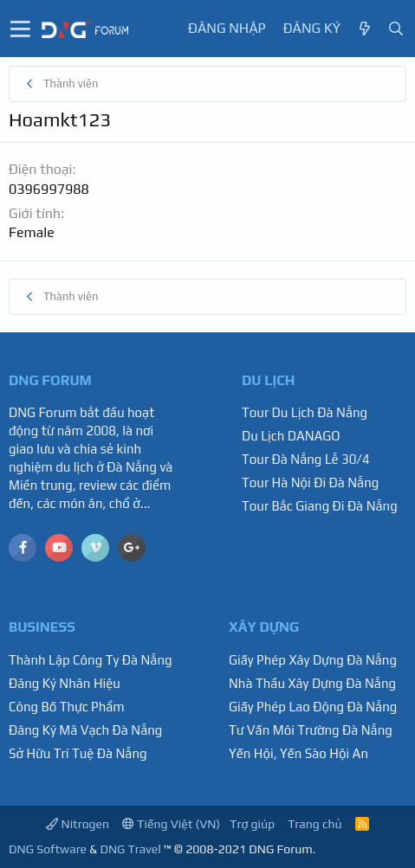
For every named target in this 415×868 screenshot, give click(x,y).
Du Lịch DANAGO (291, 436)
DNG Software (48, 849)
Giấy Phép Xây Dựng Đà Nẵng (313, 660)
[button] (20, 29)
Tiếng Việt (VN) (171, 824)
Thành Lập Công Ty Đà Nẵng (91, 660)
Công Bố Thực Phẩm (67, 707)
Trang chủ (314, 824)
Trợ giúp (252, 824)
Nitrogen (78, 824)
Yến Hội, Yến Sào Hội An (298, 753)
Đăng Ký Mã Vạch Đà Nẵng (85, 730)
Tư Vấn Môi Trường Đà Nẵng (311, 730)
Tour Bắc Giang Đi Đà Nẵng (320, 506)
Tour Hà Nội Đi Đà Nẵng (310, 482)
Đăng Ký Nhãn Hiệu (65, 683)
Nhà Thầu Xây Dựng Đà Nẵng (312, 683)
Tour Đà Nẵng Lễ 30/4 (306, 459)
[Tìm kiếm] (396, 29)
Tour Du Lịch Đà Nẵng (305, 412)
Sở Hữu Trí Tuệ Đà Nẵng (78, 753)
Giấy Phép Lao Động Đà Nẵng (313, 707)
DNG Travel (130, 849)
